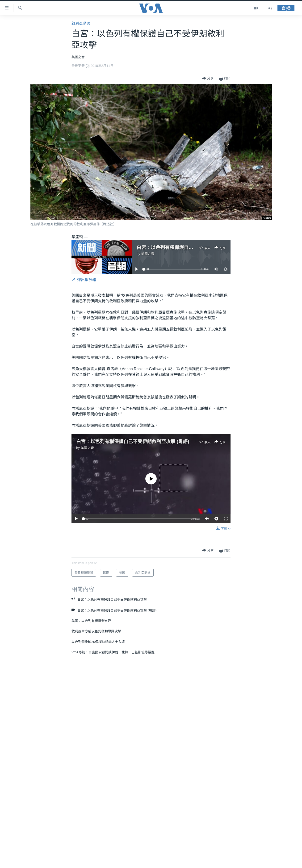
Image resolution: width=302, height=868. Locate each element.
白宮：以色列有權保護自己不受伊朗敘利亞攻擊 (186, 247)
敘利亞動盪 (81, 23)
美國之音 (148, 254)
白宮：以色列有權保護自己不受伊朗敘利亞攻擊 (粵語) (133, 442)
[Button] (208, 79)
